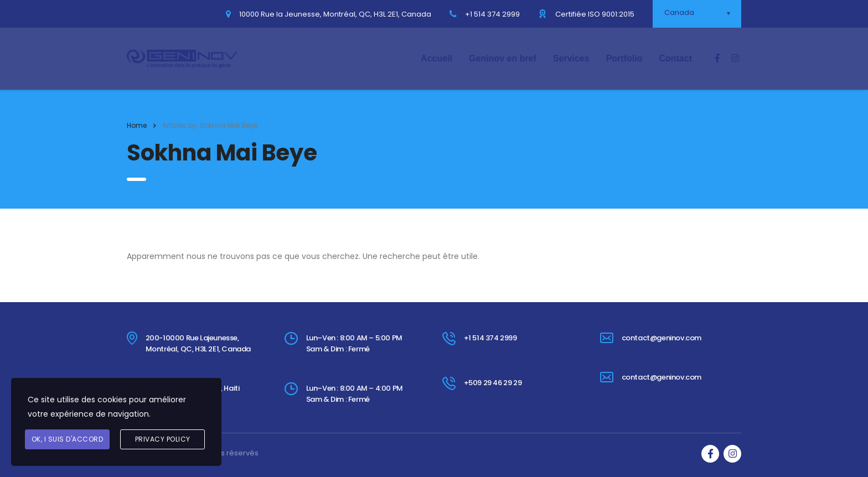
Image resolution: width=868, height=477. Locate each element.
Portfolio (624, 58)
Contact (675, 58)
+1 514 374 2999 (490, 338)
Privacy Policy (163, 439)
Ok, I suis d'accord (68, 439)
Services (571, 58)
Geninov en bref (503, 58)
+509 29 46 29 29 (493, 383)
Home (137, 125)
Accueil (436, 58)
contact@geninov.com (662, 338)
